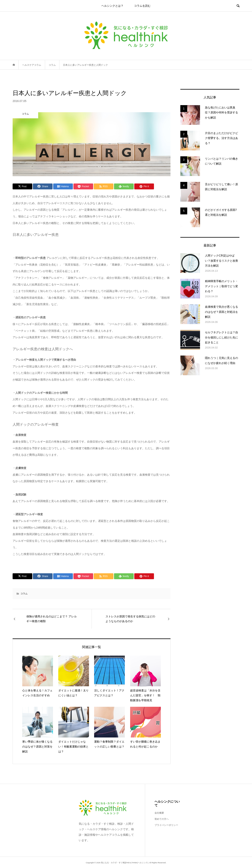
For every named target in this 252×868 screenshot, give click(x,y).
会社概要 (159, 813)
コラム (24, 594)
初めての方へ (162, 819)
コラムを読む (142, 6)
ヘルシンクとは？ (112, 6)
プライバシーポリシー (166, 825)
